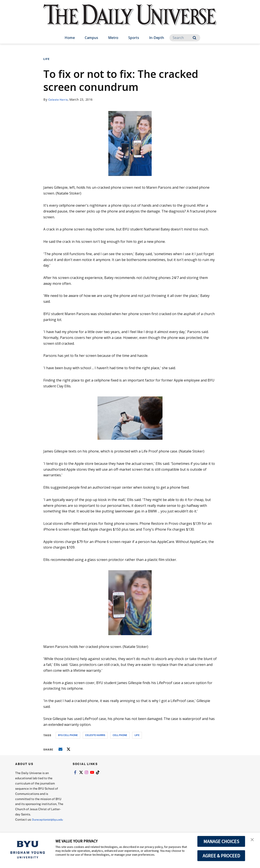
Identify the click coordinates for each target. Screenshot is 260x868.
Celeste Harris (59, 99)
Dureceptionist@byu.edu (33, 825)
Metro (113, 38)
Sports (134, 38)
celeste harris (95, 735)
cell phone (120, 735)
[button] (253, 840)
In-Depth (157, 38)
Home (70, 38)
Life (46, 59)
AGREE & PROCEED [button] (221, 856)
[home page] (130, 19)
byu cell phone (68, 735)
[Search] (185, 38)
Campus (91, 38)
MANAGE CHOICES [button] (221, 841)
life (137, 735)
